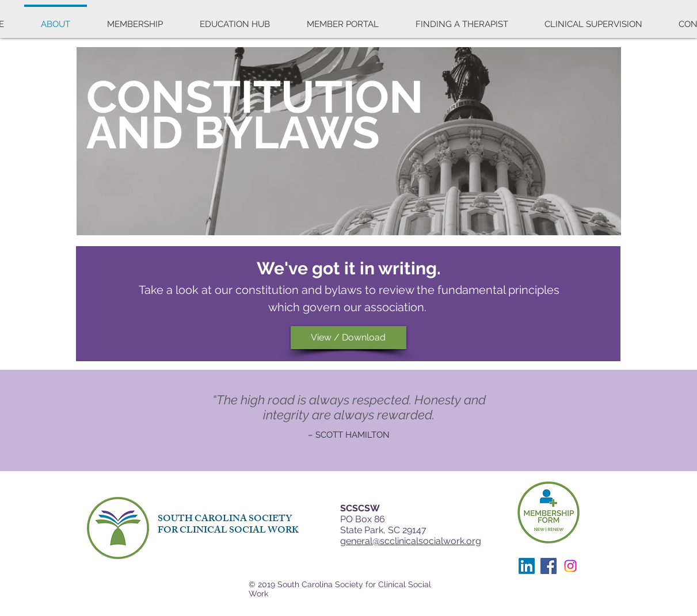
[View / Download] (348, 338)
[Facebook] (549, 566)
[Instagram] (570, 566)
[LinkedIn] (527, 566)
